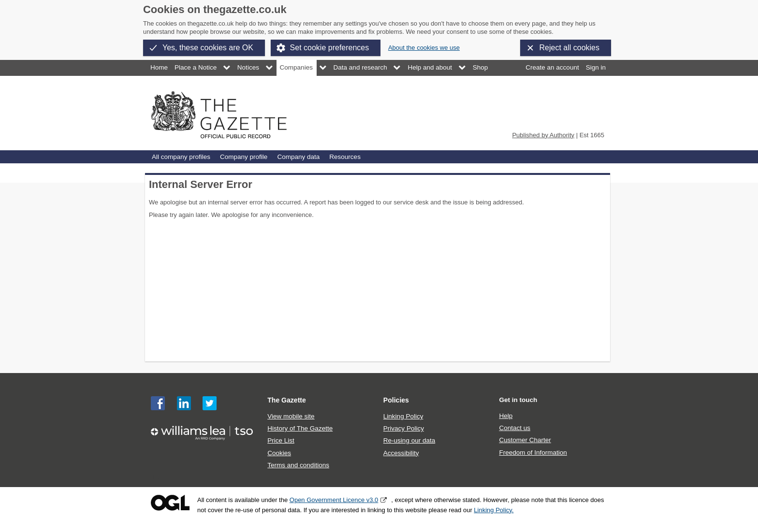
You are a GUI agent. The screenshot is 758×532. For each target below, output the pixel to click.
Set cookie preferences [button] (330, 48)
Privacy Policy (404, 428)
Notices (248, 67)
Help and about (430, 67)
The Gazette (287, 400)
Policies (396, 400)
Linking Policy (403, 416)
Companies (296, 67)
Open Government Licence (170, 503)
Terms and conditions (298, 465)
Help (506, 416)
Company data (298, 157)
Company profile (244, 157)
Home (159, 67)
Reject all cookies (570, 48)
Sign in (596, 67)
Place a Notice (196, 67)
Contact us (515, 428)
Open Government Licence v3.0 (334, 500)
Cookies (279, 453)
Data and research (360, 67)
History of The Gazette (300, 428)
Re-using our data (409, 440)
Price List (281, 440)
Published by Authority (543, 135)
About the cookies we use (424, 48)
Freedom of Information (533, 453)
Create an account (552, 67)
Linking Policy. (494, 510)
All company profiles (181, 157)
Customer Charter (525, 440)
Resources (345, 157)
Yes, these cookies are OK (208, 48)
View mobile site (291, 416)
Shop (481, 67)
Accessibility (401, 453)
